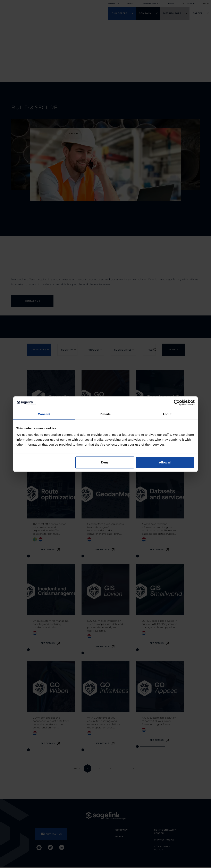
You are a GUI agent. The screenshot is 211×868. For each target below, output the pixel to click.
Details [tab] (105, 414)
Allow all (165, 462)
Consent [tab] (44, 414)
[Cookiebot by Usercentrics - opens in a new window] (177, 402)
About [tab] (167, 414)
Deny (105, 462)
